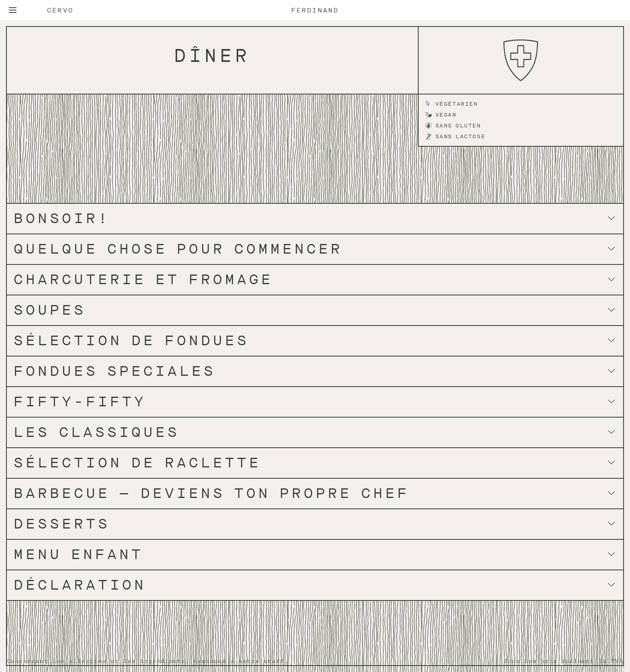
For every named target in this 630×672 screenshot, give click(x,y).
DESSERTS (62, 524)
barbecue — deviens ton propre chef (212, 493)
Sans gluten (458, 126)
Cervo (60, 10)
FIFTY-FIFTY (80, 402)
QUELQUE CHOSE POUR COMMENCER (178, 249)
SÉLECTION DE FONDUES (131, 341)
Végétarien (457, 104)
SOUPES (50, 310)
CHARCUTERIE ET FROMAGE (143, 280)
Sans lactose (461, 136)
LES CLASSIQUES (97, 432)
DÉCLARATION (80, 585)
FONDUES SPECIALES (115, 371)
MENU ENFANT (79, 554)
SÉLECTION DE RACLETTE (137, 463)
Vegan (446, 115)
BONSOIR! (62, 218)
